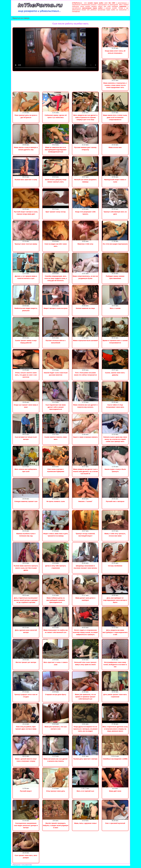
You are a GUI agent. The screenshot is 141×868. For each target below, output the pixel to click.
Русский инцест (26, 791)
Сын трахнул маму (16, 867)
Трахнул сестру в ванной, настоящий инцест (85, 535)
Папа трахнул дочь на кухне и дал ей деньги (26, 116)
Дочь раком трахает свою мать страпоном (115, 696)
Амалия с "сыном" (85, 501)
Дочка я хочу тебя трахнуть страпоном (56, 567)
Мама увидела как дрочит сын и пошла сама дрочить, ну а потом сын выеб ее (85, 471)
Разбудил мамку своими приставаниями (115, 277)
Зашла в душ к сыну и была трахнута (115, 470)
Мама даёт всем (115, 791)
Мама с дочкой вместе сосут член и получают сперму (26, 760)
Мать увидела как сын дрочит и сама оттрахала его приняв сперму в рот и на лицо (85, 117)
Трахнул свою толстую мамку (26, 244)
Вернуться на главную (21, 18)
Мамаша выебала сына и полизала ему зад (26, 535)
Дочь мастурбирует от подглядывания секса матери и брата (115, 600)
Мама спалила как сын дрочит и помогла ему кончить (85, 406)
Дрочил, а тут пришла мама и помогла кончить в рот (26, 277)
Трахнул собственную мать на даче (115, 213)
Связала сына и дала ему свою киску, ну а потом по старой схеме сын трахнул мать (115, 439)
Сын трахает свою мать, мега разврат (26, 856)
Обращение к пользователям (22, 865)
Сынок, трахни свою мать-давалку (115, 374)
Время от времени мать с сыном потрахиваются (115, 342)
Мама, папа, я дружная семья (85, 823)
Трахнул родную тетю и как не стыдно (26, 696)
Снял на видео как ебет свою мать (56, 245)
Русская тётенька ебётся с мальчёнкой (56, 342)
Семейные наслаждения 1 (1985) (115, 759)
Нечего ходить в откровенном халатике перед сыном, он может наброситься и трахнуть (85, 632)
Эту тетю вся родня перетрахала (115, 244)
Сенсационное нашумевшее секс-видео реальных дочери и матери (26, 825)
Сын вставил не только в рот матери (26, 438)
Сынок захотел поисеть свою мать (56, 438)
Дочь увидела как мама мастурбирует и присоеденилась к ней (115, 632)
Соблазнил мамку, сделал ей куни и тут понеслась (56, 116)
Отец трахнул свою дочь (56, 791)
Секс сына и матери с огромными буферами (56, 470)
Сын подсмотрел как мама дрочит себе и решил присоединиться (56, 407)
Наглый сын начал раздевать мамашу (85, 181)
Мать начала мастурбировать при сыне (26, 470)
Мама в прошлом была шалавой (85, 340)
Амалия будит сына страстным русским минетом (56, 374)
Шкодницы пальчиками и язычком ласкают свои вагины (85, 567)
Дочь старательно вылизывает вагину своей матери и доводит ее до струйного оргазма (26, 600)
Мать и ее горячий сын (85, 791)
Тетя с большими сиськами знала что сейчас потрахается (85, 374)
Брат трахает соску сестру (56, 212)
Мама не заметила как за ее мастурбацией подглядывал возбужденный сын (56, 150)
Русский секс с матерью (115, 501)
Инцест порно (28, 867)
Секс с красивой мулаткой (115, 823)
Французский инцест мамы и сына (115, 181)
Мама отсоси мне (115, 147)
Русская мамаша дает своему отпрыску (85, 148)
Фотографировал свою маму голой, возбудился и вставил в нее (115, 664)
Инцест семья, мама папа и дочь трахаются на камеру (56, 535)
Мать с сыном (115, 308)
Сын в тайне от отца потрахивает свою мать (115, 406)
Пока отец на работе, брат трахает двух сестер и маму (26, 728)
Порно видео (5, 867)
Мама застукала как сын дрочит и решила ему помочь (56, 760)
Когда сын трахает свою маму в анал (26, 406)
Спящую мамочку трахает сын (26, 501)
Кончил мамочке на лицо (85, 308)
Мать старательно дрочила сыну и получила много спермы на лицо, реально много (115, 729)
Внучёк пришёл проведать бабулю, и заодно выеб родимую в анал (56, 825)
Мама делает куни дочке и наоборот (85, 599)
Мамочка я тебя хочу (85, 244)
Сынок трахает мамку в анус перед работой (26, 342)
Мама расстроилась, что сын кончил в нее (56, 728)
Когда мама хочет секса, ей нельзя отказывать (115, 52)
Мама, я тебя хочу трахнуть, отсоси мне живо (115, 535)
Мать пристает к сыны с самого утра (56, 663)
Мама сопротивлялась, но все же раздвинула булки (85, 277)
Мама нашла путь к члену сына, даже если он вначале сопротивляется (115, 117)
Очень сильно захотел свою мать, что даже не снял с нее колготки (26, 375)
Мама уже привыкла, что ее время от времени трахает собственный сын (85, 697)
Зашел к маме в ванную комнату (85, 437)
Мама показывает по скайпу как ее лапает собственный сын (56, 631)
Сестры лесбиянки (115, 566)
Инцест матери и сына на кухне (56, 308)
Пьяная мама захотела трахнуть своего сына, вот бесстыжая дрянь (26, 568)
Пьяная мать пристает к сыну (26, 180)
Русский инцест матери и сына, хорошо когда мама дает (26, 213)
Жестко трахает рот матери (26, 662)
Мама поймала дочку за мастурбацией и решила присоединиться (56, 600)
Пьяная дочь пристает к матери (85, 759)
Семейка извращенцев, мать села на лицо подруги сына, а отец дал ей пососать (56, 278)
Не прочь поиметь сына (56, 501)
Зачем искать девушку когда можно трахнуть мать (56, 181)
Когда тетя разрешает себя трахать (85, 213)
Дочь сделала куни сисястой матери (26, 631)
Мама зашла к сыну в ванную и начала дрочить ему (26, 148)
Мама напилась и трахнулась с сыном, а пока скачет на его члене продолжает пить (115, 85)
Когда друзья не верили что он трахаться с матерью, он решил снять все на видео (85, 729)
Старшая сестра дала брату (56, 694)
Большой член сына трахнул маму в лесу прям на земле (85, 663)
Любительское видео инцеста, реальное (26, 309)
